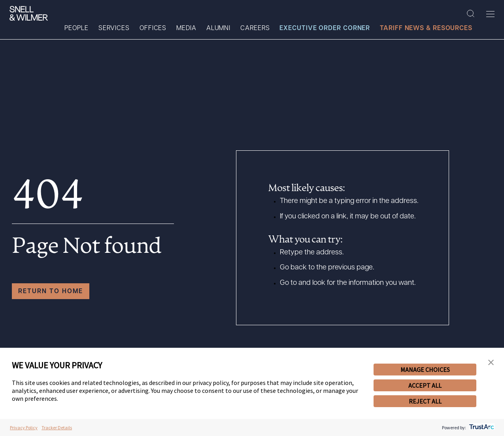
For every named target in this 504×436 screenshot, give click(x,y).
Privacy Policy (24, 427)
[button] (491, 363)
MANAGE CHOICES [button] (425, 370)
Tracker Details (57, 427)
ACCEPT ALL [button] (425, 385)
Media (186, 28)
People (76, 28)
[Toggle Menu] (490, 14)
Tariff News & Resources (426, 28)
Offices (153, 28)
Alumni (218, 28)
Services (114, 28)
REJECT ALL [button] (425, 401)
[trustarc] (481, 427)
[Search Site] (471, 14)
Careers (255, 28)
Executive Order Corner (325, 28)
